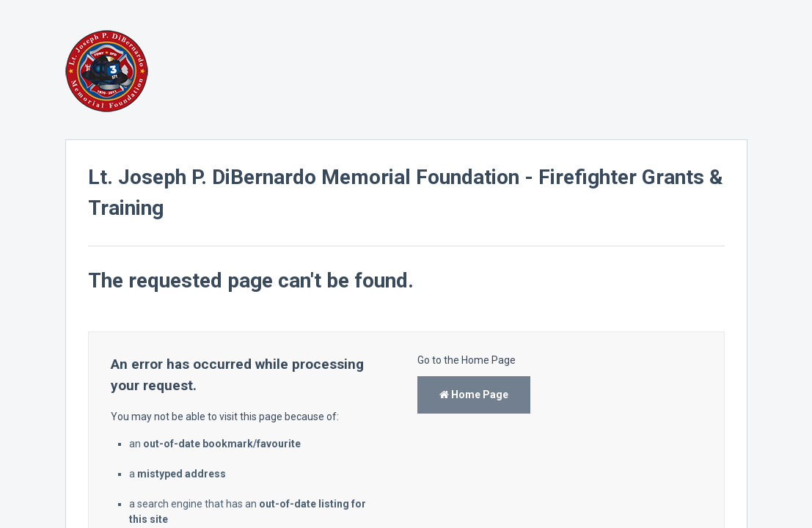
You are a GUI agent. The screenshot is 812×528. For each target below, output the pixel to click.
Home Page (474, 395)
